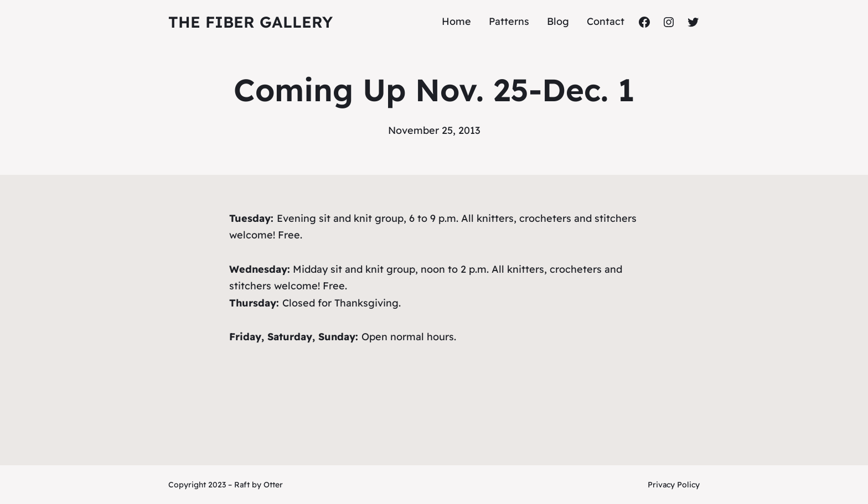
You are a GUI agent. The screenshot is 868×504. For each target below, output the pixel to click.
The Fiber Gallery (250, 22)
